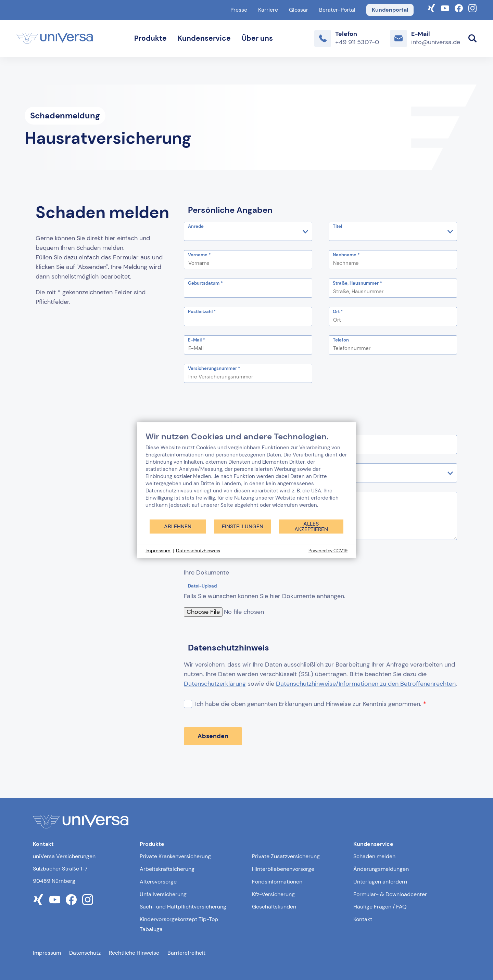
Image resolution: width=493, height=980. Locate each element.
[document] (246, 475)
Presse (239, 10)
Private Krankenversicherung (175, 856)
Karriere (268, 10)
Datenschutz (85, 953)
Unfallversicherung (163, 894)
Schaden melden (374, 856)
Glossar (299, 10)
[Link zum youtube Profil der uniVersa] (55, 900)
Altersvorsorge (158, 882)
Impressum (47, 953)
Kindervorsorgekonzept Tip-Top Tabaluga (179, 924)
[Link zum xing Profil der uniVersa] (38, 900)
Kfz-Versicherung (273, 894)
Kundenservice (204, 38)
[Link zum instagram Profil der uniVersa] (88, 900)
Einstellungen (243, 526)
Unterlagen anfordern (380, 882)
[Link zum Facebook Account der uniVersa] (459, 8)
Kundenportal (390, 10)
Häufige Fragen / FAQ (380, 907)
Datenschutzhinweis (198, 551)
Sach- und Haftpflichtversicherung (183, 907)
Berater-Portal (337, 10)
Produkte (150, 38)
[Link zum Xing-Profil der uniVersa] (431, 8)
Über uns (257, 38)
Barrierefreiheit (186, 953)
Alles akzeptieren (311, 526)
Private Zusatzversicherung (286, 856)
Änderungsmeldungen (381, 869)
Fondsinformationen (277, 882)
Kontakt (363, 919)
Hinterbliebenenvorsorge (283, 869)
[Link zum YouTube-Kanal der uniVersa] (445, 8)
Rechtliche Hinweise (134, 953)
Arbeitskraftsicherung (167, 869)
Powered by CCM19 (328, 551)
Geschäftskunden (274, 907)
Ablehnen (178, 526)
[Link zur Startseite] (55, 38)
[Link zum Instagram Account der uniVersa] (472, 8)
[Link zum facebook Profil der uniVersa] (71, 900)
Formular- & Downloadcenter (390, 894)
